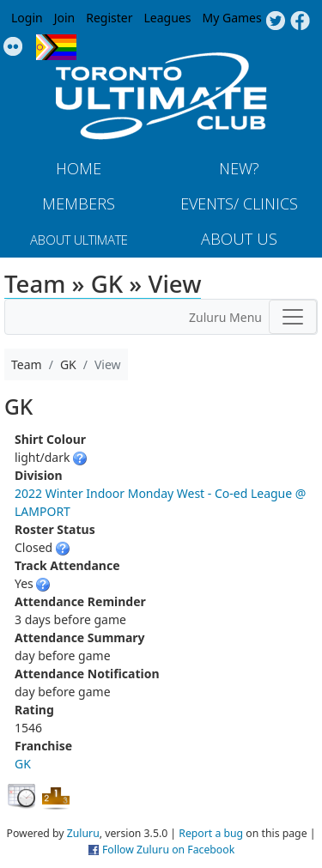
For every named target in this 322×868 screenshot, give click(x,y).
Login (27, 18)
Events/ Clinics (239, 203)
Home (79, 168)
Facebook (300, 21)
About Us (239, 239)
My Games (231, 18)
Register (109, 18)
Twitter (275, 21)
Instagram (13, 47)
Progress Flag (56, 47)
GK (23, 764)
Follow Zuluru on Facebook (168, 850)
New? (239, 168)
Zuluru (83, 833)
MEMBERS (79, 203)
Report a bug (211, 833)
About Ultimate (79, 240)
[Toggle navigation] (293, 317)
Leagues (168, 18)
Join (65, 18)
